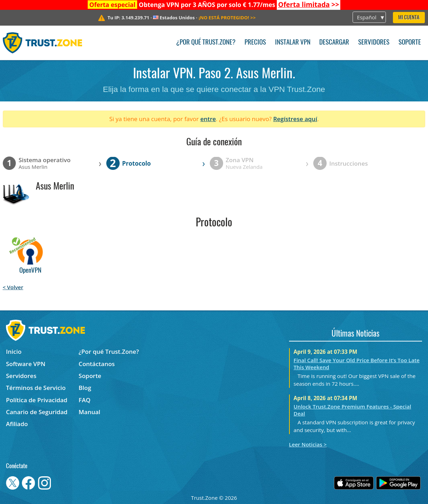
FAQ (85, 400)
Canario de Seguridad (37, 412)
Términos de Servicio (36, 388)
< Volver (13, 287)
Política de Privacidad (37, 400)
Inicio (14, 352)
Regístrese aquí (295, 119)
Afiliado (17, 424)
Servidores (374, 43)
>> (309, 5)
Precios (255, 43)
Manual (89, 412)
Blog (85, 388)
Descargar (334, 43)
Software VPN (26, 364)
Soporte (410, 43)
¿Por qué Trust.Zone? (206, 43)
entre (208, 119)
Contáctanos (97, 364)
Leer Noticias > (308, 444)
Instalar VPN (293, 43)
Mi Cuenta (409, 18)
